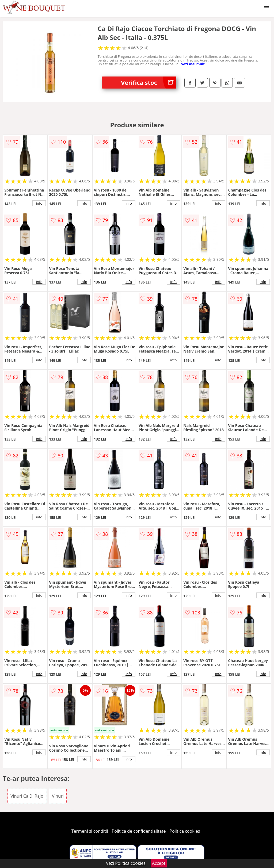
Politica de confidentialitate (139, 831)
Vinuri (58, 796)
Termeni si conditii (90, 831)
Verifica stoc (149, 83)
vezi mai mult (193, 64)
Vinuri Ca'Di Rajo (27, 796)
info (39, 203)
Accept (159, 863)
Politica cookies (185, 831)
